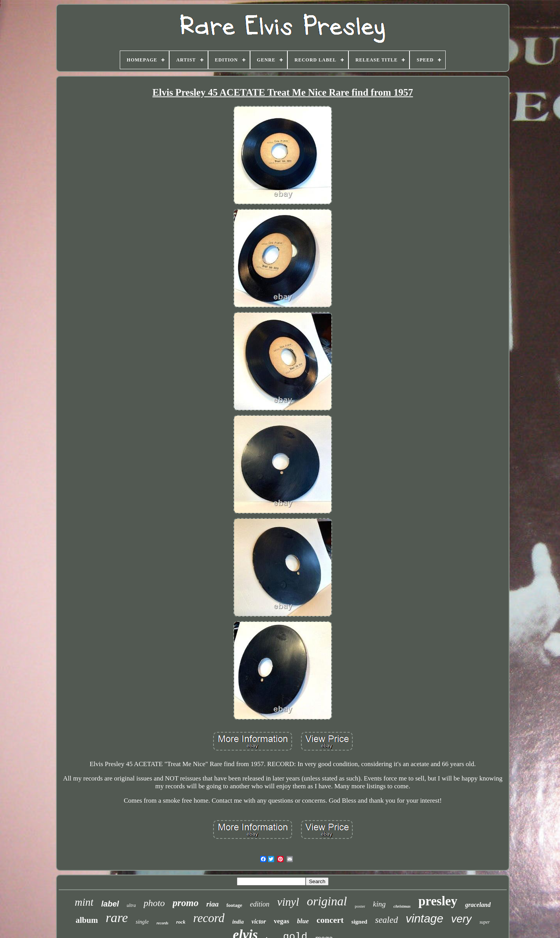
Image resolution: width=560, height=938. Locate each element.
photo (154, 903)
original (327, 901)
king (379, 904)
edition (260, 904)
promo (186, 903)
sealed (386, 920)
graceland (478, 905)
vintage (424, 918)
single (142, 922)
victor (259, 921)
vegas (282, 921)
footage (234, 905)
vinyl (288, 902)
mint (84, 902)
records (162, 923)
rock (181, 922)
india (238, 922)
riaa (213, 904)
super (485, 922)
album (87, 920)
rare (117, 918)
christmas (402, 906)
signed (360, 922)
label (110, 904)
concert (330, 920)
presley (438, 901)
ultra (131, 905)
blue (303, 921)
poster (360, 906)
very (461, 919)
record (209, 918)
